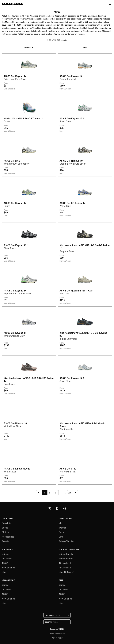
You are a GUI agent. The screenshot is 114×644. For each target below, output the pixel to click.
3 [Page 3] (55, 493)
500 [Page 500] (70, 493)
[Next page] (75, 493)
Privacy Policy (57, 638)
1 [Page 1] (44, 493)
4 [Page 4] (61, 493)
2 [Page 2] (50, 493)
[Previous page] (39, 493)
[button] (110, 4)
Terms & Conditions (57, 634)
